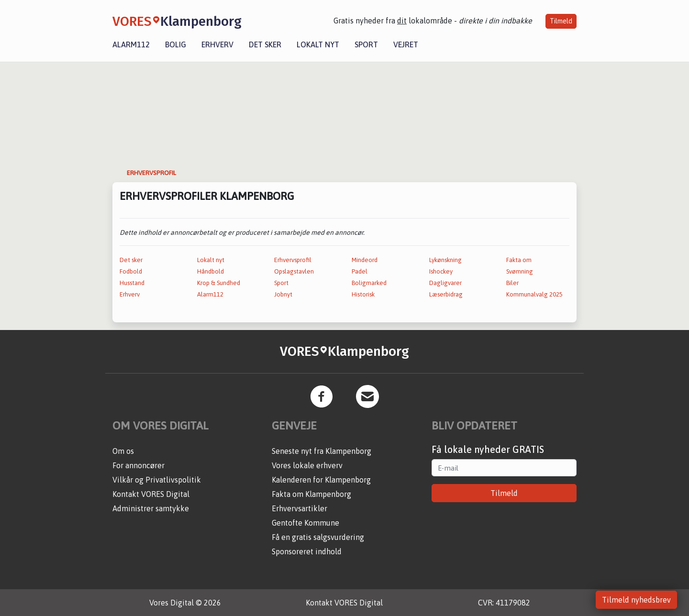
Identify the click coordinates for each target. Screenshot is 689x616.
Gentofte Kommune (306, 523)
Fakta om (519, 260)
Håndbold (211, 271)
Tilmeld (561, 21)
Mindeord (365, 260)
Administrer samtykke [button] (151, 508)
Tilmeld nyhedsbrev (636, 600)
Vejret (406, 44)
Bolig (176, 44)
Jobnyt (283, 294)
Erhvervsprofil (293, 260)
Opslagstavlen (294, 271)
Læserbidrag (446, 294)
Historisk (363, 294)
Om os (123, 451)
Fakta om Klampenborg (311, 494)
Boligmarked (369, 283)
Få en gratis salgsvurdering (318, 537)
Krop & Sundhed (219, 283)
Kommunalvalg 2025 (534, 294)
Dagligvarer (445, 283)
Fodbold (131, 271)
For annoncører (139, 465)
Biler (512, 283)
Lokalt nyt (318, 44)
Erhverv (217, 44)
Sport (366, 44)
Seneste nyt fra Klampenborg (322, 451)
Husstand (132, 283)
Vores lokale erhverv (307, 465)
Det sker (265, 44)
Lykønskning (445, 260)
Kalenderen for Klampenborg (321, 480)
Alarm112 (131, 44)
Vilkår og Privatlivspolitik (157, 480)
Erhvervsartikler (300, 508)
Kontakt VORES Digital (151, 494)
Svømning (520, 271)
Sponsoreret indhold (307, 551)
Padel (360, 271)
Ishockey (441, 271)
